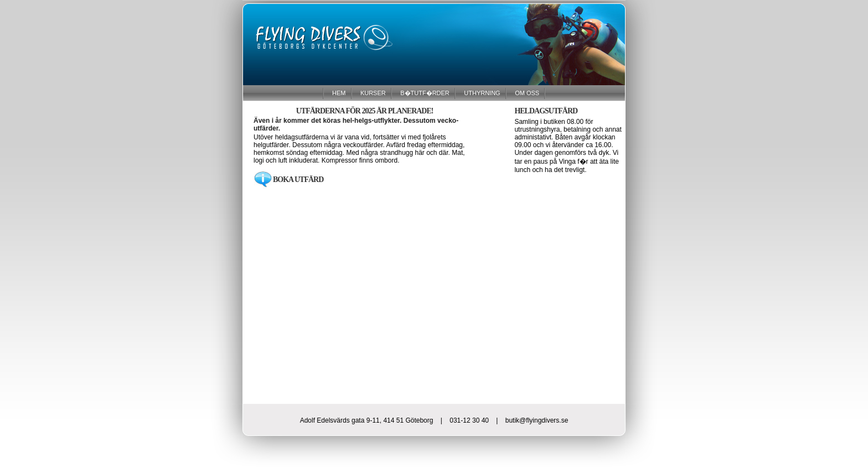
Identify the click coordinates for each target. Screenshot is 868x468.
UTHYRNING (481, 92)
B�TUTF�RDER (424, 92)
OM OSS (526, 92)
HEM (338, 92)
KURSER (372, 92)
